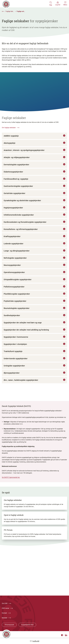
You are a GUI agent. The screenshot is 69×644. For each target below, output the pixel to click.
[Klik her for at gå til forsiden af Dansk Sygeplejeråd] (26, 4)
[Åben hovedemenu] (65, 4)
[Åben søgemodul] (51, 4)
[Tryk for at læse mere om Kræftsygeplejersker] (34, 239)
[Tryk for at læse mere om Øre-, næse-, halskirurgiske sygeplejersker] (34, 382)
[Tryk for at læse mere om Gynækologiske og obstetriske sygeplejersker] (34, 203)
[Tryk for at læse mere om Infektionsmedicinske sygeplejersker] (34, 217)
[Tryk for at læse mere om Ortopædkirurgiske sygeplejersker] (34, 282)
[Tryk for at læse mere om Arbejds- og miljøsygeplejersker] (34, 160)
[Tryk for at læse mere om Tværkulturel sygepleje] (34, 354)
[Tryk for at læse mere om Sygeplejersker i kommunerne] (34, 339)
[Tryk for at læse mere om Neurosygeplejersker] (34, 267)
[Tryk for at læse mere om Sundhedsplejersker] (34, 318)
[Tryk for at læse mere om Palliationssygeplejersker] (34, 289)
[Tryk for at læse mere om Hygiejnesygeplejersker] (34, 210)
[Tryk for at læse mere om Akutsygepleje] (34, 145)
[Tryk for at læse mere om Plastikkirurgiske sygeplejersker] (34, 296)
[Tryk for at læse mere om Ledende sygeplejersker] (34, 246)
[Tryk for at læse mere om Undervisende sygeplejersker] (34, 361)
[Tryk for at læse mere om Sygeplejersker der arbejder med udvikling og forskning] (34, 332)
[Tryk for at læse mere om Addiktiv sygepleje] (34, 138)
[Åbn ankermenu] (31, 641)
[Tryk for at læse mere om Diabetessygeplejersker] (34, 174)
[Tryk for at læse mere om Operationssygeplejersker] (34, 275)
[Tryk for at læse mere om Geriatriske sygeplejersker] (34, 196)
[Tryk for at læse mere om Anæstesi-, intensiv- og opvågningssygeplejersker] (34, 152)
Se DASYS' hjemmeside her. (11, 480)
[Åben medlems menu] (58, 4)
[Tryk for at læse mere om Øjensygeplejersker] (34, 375)
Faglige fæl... (10, 11)
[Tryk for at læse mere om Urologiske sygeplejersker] (34, 368)
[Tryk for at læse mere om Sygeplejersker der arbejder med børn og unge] (34, 325)
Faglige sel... (21, 11)
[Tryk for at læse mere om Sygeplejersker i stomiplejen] (34, 346)
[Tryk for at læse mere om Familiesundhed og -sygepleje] (34, 181)
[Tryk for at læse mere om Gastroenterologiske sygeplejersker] (34, 188)
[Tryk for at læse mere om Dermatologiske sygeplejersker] (34, 167)
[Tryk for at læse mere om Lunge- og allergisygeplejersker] (34, 253)
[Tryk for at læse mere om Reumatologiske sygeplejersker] (34, 310)
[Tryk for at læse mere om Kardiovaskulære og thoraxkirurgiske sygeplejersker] (34, 224)
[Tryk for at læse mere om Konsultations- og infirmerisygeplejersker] (34, 231)
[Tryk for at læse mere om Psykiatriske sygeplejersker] (34, 303)
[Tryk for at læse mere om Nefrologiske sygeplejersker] (34, 260)
